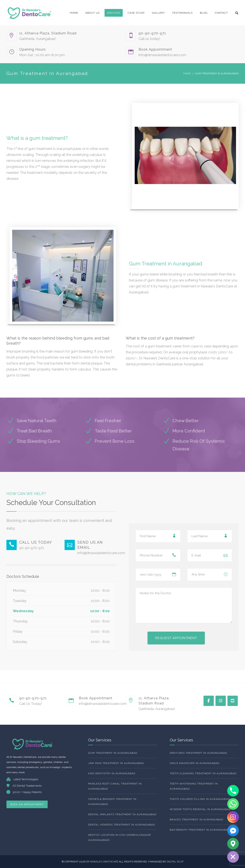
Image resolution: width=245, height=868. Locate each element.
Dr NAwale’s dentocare (102, 862)
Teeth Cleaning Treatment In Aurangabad (203, 773)
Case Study (136, 13)
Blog (204, 13)
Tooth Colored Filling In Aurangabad (200, 799)
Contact (221, 13)
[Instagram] (233, 817)
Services (114, 13)
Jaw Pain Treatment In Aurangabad (116, 763)
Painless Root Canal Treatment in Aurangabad (115, 786)
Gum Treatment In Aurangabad (113, 753)
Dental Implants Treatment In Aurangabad (122, 814)
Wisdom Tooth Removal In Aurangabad (200, 809)
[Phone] (233, 791)
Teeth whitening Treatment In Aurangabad (194, 786)
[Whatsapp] (233, 804)
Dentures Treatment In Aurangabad (198, 753)
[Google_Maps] (233, 844)
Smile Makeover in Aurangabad (195, 763)
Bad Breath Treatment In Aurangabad (200, 830)
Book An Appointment (27, 804)
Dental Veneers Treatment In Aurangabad (122, 825)
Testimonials (182, 13)
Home (74, 13)
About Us (92, 13)
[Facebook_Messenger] (233, 830)
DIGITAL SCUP (175, 862)
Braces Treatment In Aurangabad (196, 820)
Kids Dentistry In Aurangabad (112, 773)
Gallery (158, 13)
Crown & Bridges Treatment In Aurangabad (112, 802)
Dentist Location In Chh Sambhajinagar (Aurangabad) (120, 837)
